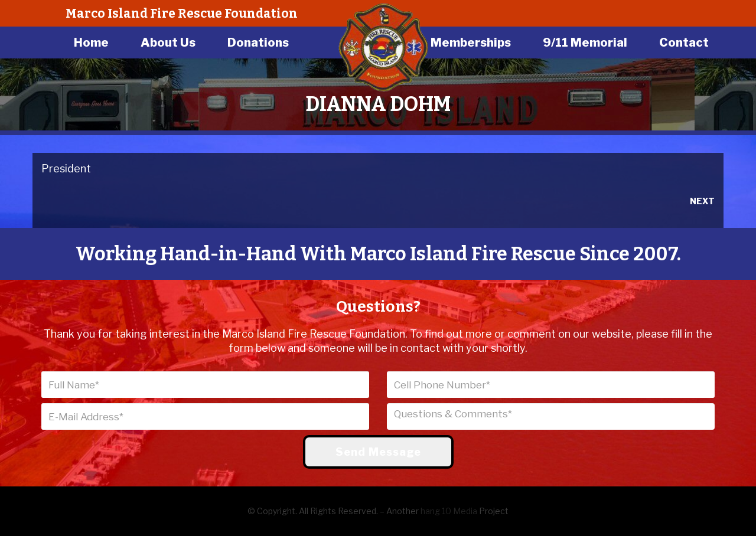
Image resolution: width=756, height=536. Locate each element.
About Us (168, 43)
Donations (258, 43)
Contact (684, 43)
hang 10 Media (449, 511)
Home (91, 43)
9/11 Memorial (585, 43)
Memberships (471, 43)
